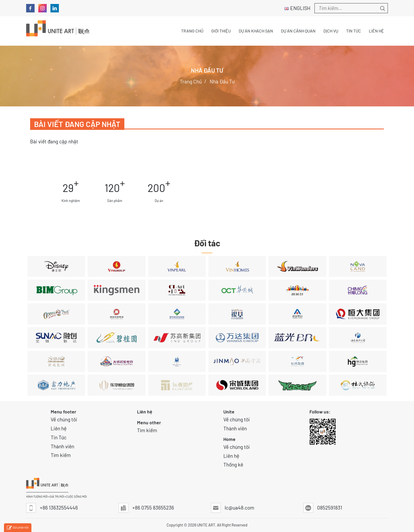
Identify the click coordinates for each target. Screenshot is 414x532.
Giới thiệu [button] (221, 31)
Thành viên (62, 446)
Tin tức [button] (354, 31)
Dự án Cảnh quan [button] (298, 31)
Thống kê (233, 465)
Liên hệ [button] (376, 31)
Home (229, 439)
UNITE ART (206, 525)
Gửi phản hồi (18, 528)
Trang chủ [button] (192, 31)
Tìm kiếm (61, 455)
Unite (229, 412)
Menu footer (63, 412)
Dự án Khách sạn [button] (256, 31)
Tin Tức (59, 437)
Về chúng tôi (64, 419)
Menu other (149, 422)
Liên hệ (59, 428)
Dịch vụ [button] (331, 31)
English (297, 8)
